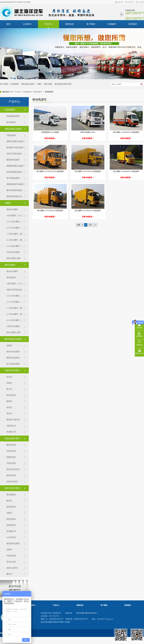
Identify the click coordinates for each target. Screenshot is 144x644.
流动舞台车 (11, 531)
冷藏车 (39, 84)
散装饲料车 (11, 507)
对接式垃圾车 (12, 482)
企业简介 (27, 24)
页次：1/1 (92, 225)
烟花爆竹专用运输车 (15, 147)
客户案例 (91, 24)
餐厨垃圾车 (11, 445)
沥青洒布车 (11, 525)
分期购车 (112, 24)
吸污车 (9, 389)
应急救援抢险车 (13, 116)
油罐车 (9, 345)
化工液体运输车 (13, 364)
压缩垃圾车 (11, 451)
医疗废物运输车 (13, 178)
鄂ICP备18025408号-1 (89, 613)
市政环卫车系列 (12, 370)
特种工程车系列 (12, 488)
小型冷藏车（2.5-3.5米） (15, 216)
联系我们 (131, 2)
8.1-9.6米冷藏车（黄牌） (15, 246)
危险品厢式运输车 (28, 84)
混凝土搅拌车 (12, 568)
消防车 (9, 513)
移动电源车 (38, 92)
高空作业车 (11, 562)
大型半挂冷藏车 (13, 252)
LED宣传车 (11, 537)
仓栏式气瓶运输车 (14, 154)
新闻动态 (70, 24)
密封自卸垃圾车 (13, 469)
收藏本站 (120, 2)
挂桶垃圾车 (11, 457)
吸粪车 (9, 401)
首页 (8, 24)
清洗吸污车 (11, 432)
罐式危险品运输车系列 (63, 84)
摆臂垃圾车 (11, 475)
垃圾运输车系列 (12, 438)
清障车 (9, 550)
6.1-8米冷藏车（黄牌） (15, 240)
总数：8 (80, 225)
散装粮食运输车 (13, 543)
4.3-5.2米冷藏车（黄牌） (15, 228)
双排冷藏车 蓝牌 (13, 258)
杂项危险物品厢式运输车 (15, 172)
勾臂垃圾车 (11, 463)
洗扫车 (9, 407)
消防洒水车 (11, 426)
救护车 (9, 501)
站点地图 (141, 2)
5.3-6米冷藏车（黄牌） (15, 234)
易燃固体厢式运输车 (15, 184)
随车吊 (9, 574)
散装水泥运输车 (13, 358)
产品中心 (48, 24)
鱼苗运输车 (11, 277)
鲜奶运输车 (11, 519)
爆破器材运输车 (13, 160)
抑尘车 (9, 377)
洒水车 (9, 414)
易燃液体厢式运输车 (15, 166)
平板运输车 (11, 556)
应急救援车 (15, 84)
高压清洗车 (11, 395)
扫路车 (9, 383)
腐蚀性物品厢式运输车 (15, 196)
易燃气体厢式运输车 (15, 141)
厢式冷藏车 (48, 84)
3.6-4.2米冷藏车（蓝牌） (15, 222)
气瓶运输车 (11, 135)
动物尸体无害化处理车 (15, 290)
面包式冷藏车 (12, 209)
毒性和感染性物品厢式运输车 (15, 190)
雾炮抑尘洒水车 (13, 420)
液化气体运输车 (13, 352)
